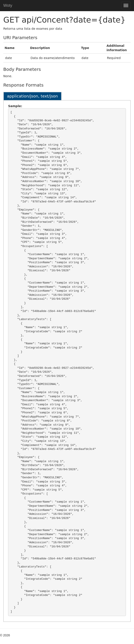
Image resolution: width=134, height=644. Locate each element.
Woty (8, 5)
